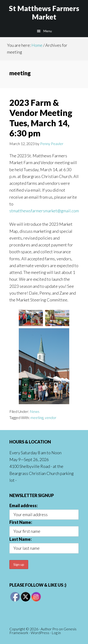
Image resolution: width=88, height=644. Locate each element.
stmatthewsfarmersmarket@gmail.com (44, 211)
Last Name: (21, 539)
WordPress (40, 633)
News (35, 411)
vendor (51, 417)
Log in (56, 633)
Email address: (24, 506)
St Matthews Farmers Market (44, 12)
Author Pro (49, 629)
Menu (48, 31)
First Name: (21, 522)
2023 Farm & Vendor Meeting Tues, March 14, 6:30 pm (41, 118)
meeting (37, 417)
